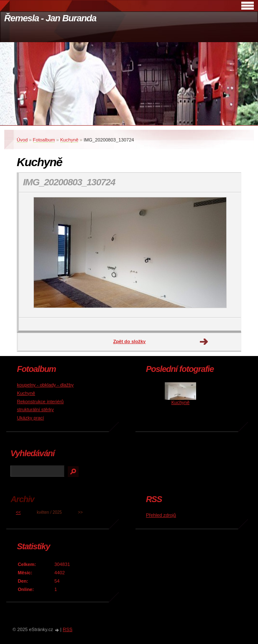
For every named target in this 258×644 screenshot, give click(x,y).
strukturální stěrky (35, 409)
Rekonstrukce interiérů (40, 402)
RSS (68, 629)
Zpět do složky (130, 341)
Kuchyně (69, 140)
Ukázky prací (30, 418)
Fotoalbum (44, 140)
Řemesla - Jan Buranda (50, 18)
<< (18, 512)
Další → (204, 342)
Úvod (22, 140)
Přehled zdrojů (161, 515)
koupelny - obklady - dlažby (45, 385)
